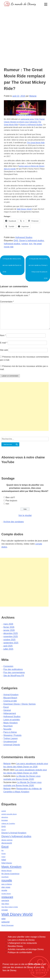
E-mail (4, 343)
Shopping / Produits (12, 735)
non (7, 504)
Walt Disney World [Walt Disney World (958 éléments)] (17, 914)
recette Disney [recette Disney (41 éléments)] (6, 894)
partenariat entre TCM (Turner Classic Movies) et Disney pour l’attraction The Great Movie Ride (24, 122)
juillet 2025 (8, 649)
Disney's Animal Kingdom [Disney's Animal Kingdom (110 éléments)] (14, 833)
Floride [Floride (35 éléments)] (4, 854)
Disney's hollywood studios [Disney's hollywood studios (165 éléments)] (16, 836)
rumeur (25, 244)
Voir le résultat (25, 515)
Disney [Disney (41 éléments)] (4, 830)
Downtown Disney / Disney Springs (19, 704)
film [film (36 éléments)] (3, 850)
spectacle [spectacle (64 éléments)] (5, 900)
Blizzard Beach (10, 698)
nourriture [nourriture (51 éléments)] (5, 877)
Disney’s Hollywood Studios (31, 125)
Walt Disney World (24, 209)
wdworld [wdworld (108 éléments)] (5, 922)
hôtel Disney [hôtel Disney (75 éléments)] (7, 863)
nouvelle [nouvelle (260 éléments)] (7, 880)
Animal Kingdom (11, 695)
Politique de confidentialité (20, 952)
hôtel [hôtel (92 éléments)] (4, 860)
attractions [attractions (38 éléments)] (5, 817)
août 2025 (8, 646)
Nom (3, 335)
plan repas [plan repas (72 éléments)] (6, 887)
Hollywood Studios (24, 237)
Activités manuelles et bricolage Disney (26, 949)
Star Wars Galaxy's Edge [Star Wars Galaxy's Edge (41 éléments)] (10, 907)
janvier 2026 (9, 630)
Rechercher (8, 444)
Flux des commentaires (14, 672)
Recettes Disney (15, 946)
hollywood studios (12, 244)
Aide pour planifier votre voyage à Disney (27, 937)
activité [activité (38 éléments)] (4, 811)
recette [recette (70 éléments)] (4, 890)
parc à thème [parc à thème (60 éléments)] (7, 884)
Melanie (33, 96)
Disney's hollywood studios (32, 241)
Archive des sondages (14, 522)
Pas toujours (11, 501)
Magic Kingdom (10, 723)
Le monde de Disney (23, 4)
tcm (31, 244)
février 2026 (9, 627)
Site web (4, 350)
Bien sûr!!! (10, 497)
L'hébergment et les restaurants (22, 943)
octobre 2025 (9, 640)
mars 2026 (8, 624)
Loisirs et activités (12, 720)
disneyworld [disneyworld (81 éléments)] (7, 843)
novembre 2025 (11, 636)
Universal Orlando (12, 745)
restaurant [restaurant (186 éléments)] (7, 897)
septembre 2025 (11, 643)
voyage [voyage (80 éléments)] (5, 910)
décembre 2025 (11, 633)
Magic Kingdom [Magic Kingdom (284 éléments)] (11, 867)
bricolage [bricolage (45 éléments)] (5, 820)
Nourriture (8, 726)
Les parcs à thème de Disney (21, 940)
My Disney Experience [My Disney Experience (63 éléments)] (10, 874)
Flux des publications (13, 669)
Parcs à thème (10, 732)
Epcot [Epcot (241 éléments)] (5, 847)
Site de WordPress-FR (14, 676)
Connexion (8, 666)
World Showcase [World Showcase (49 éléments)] (8, 925)
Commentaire (7, 302)
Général (7, 710)
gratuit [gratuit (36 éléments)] (3, 857)
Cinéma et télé (10, 701)
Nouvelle (7, 729)
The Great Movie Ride (36, 143)
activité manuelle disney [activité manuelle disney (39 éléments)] (9, 814)
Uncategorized (10, 742)
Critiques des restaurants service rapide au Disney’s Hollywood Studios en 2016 (38, 268)
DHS (16, 241)
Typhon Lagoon (10, 738)
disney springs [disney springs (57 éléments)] (7, 840)
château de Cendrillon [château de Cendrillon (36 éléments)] (8, 823)
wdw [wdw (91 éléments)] (3, 919)
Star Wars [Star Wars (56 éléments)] (5, 904)
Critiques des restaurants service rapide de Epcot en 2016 (12, 265)
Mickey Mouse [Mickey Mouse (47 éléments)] (6, 871)
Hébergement (10, 713)
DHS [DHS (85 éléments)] (4, 826)
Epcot (6, 707)
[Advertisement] (24, 33)
